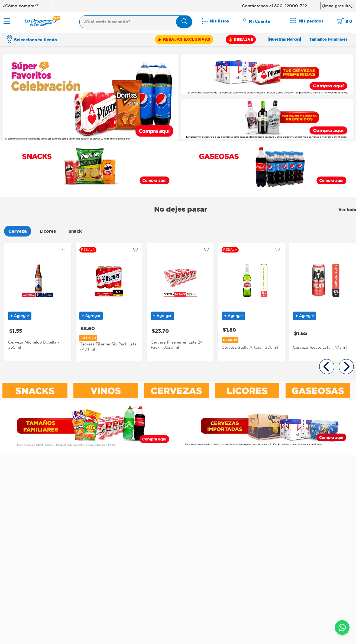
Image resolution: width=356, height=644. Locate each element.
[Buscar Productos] (184, 22)
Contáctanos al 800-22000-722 (274, 6)
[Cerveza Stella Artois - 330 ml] (251, 301)
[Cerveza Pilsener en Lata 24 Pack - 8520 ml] (180, 301)
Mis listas (219, 21)
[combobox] (136, 21)
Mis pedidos (311, 21)
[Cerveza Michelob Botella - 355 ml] (38, 301)
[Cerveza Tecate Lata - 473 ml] (323, 301)
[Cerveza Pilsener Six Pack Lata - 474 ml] (109, 301)
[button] (327, 367)
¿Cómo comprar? (21, 6)
